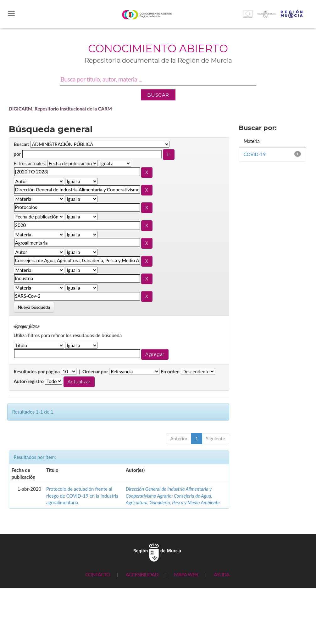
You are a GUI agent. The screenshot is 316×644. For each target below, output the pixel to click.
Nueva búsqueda (34, 307)
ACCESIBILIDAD (142, 574)
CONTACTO (98, 574)
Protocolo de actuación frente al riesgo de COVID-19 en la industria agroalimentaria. (82, 496)
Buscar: (22, 144)
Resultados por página (37, 371)
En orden (170, 371)
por (17, 154)
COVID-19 (255, 154)
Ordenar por (95, 371)
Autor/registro (29, 381)
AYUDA (222, 574)
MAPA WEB (186, 574)
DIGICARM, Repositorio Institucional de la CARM (61, 109)
